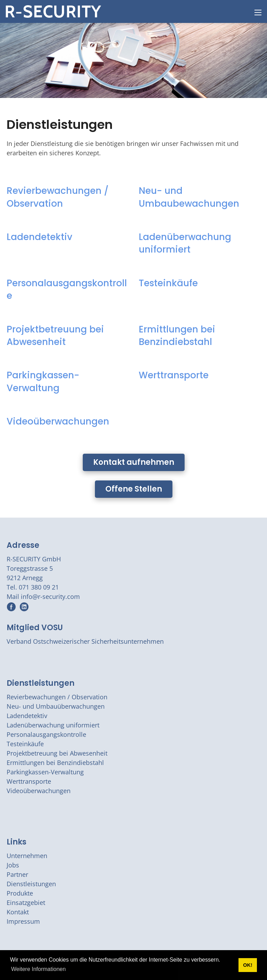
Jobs (13, 865)
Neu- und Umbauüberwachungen (56, 706)
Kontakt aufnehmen (134, 462)
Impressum (23, 921)
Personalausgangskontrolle (67, 289)
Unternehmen (27, 856)
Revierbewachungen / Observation (58, 197)
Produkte (20, 893)
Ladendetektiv (39, 237)
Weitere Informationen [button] (38, 969)
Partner (17, 874)
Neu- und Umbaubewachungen (189, 197)
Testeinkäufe (168, 283)
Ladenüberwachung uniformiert (185, 243)
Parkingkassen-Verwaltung (43, 381)
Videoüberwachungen (58, 421)
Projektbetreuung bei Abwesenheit (55, 336)
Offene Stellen (134, 489)
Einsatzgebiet (26, 903)
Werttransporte (174, 375)
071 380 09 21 (39, 587)
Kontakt (18, 912)
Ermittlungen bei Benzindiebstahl (177, 336)
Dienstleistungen (41, 683)
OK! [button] (248, 965)
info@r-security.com (50, 596)
